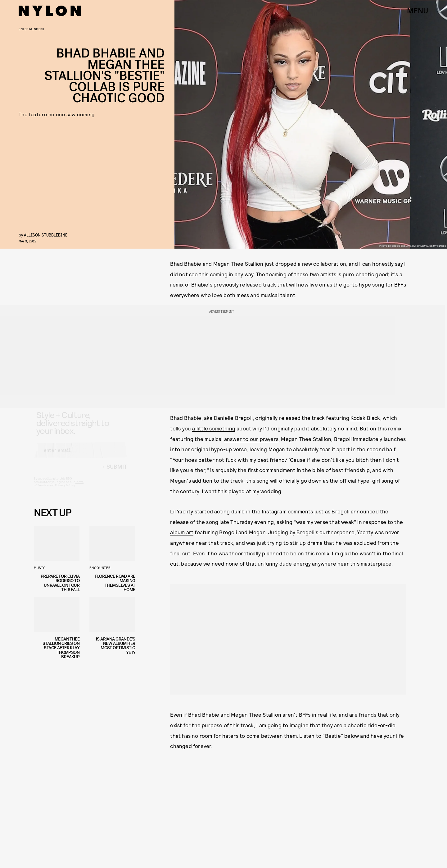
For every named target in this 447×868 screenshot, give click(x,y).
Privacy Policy (65, 491)
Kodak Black (365, 418)
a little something (214, 428)
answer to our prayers (251, 439)
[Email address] (80, 456)
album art (182, 532)
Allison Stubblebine (46, 235)
